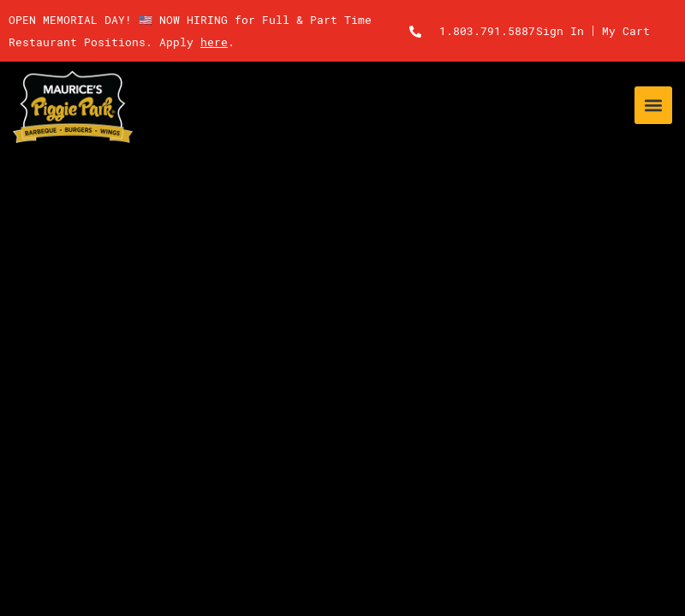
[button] (653, 105)
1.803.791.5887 (487, 31)
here (214, 42)
